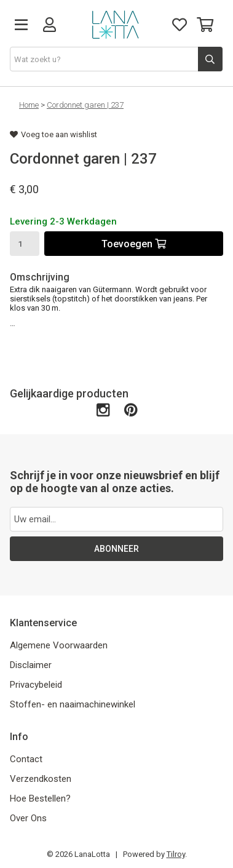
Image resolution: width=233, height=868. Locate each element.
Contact (26, 759)
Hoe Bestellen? (40, 798)
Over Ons (28, 818)
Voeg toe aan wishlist (53, 134)
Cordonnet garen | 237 (85, 105)
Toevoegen (134, 244)
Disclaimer (31, 665)
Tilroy (176, 854)
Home (29, 105)
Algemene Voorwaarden (59, 645)
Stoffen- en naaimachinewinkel (73, 704)
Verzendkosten (41, 779)
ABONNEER (116, 549)
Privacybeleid (36, 685)
